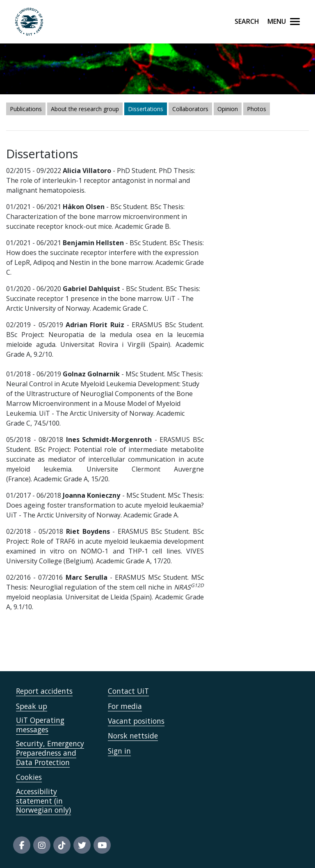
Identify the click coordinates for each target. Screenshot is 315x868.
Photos (257, 109)
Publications (26, 109)
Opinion (228, 109)
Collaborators (190, 109)
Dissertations (146, 109)
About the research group (85, 109)
